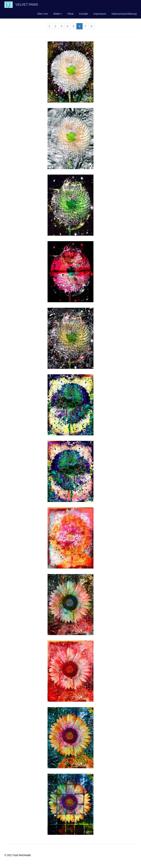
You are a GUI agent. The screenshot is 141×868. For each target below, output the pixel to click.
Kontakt (83, 14)
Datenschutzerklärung (124, 14)
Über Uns (43, 14)
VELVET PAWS (27, 5)
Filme (70, 14)
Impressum (100, 14)
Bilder (58, 14)
